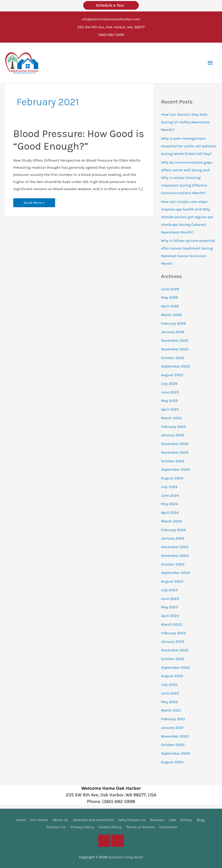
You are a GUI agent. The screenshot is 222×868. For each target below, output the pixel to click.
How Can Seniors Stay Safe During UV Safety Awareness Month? (185, 122)
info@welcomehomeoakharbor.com (111, 19)
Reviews (157, 819)
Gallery (186, 819)
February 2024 (173, 529)
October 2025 (173, 357)
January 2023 (173, 641)
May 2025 (169, 400)
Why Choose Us (132, 819)
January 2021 (172, 727)
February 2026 (174, 323)
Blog (201, 819)
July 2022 (169, 684)
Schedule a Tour (111, 5)
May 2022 (170, 701)
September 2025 (175, 366)
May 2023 (170, 607)
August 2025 (172, 374)
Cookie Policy (110, 826)
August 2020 (172, 761)
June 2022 (170, 693)
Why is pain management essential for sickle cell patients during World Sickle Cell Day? (189, 146)
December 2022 (175, 650)
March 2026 (171, 314)
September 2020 (176, 753)
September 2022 (175, 667)
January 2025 (173, 435)
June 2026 (170, 288)
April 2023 (170, 615)
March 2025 (171, 417)
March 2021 (171, 710)
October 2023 (173, 564)
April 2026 (170, 306)
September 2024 (175, 469)
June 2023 (170, 598)
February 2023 (174, 633)
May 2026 (169, 297)
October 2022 (173, 658)
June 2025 (170, 392)
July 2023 (169, 589)
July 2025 (169, 383)
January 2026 (173, 331)
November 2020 (175, 736)
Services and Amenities (93, 819)
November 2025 (175, 349)
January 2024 (173, 538)
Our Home (39, 819)
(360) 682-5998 (111, 34)
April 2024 (170, 512)
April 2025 (170, 409)
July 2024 (169, 486)
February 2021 (173, 718)
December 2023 (175, 546)
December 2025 (175, 340)
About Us (60, 819)
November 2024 (175, 452)
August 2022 (172, 675)
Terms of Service (140, 826)
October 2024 (173, 461)
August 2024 (172, 478)
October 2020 (173, 744)
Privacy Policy (82, 826)
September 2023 (176, 572)
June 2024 (170, 495)
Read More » (34, 203)
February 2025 (174, 426)
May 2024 (169, 503)
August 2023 (172, 581)
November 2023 (175, 555)
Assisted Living (126, 857)
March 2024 (171, 521)
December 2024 (175, 443)
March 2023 (171, 624)
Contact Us (55, 826)
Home (20, 819)
